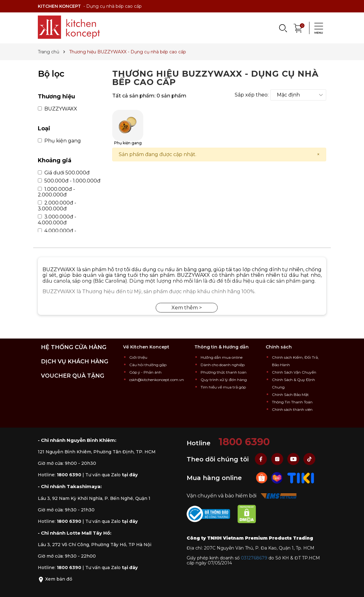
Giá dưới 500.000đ (64, 173)
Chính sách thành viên (292, 409)
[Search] (283, 28)
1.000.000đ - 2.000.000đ (56, 192)
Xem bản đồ (55, 579)
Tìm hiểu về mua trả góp (223, 387)
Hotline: (60, 475)
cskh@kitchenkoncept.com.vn (157, 380)
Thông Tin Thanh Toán (292, 402)
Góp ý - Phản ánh (145, 372)
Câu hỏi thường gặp (148, 365)
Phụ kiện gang (59, 141)
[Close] (318, 155)
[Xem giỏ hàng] (298, 27)
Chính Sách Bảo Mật (290, 395)
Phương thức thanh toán (224, 372)
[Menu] (317, 28)
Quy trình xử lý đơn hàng (224, 380)
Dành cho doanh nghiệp (223, 365)
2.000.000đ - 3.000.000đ (57, 206)
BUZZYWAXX (58, 109)
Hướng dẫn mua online (222, 357)
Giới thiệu (138, 357)
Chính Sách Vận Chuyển (294, 372)
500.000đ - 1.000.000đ (69, 181)
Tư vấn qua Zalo (111, 475)
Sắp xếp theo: (252, 95)
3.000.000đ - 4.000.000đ (57, 220)
